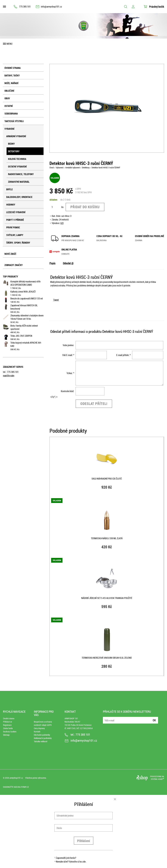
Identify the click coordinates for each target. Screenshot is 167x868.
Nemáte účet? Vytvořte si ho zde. (71, 862)
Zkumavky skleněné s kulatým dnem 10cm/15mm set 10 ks (27, 317)
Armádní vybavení (16, 136)
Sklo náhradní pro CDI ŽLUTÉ (107, 479)
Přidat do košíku (85, 207)
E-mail (105, 718)
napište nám (9, 375)
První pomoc (13, 227)
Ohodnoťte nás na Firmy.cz (16, 787)
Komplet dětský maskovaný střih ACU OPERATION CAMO (25, 283)
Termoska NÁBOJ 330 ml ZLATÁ (107, 538)
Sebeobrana (11, 114)
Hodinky (11, 205)
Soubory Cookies (10, 732)
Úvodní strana (13, 68)
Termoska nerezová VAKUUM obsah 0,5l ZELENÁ (107, 658)
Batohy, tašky (12, 76)
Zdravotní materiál (19, 182)
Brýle (9, 189)
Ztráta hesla (8, 728)
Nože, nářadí (11, 83)
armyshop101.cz (16, 778)
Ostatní (9, 106)
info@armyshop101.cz (51, 7)
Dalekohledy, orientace (19, 197)
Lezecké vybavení (16, 212)
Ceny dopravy (39, 728)
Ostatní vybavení (17, 167)
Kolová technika (17, 159)
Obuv (7, 98)
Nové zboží (10, 254)
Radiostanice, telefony (21, 174)
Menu (9, 44)
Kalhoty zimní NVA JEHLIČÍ (23, 292)
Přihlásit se (7, 722)
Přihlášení (84, 841)
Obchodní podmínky (42, 735)
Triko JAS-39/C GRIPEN (21, 336)
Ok (154, 720)
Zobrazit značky (14, 265)
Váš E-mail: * (68, 355)
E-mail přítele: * (123, 355)
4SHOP (161, 779)
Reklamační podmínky (43, 738)
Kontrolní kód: (67, 391)
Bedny (11, 144)
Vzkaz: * (70, 373)
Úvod (52, 168)
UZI (62, 223)
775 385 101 (25, 7)
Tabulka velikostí (41, 741)
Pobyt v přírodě (15, 220)
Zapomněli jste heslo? (66, 858)
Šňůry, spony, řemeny (18, 243)
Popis (52, 263)
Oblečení (9, 91)
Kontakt (37, 732)
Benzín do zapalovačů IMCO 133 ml (27, 298)
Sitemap (6, 735)
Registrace (7, 725)
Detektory (14, 151)
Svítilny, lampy (15, 235)
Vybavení (9, 129)
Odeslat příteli (94, 404)
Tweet (56, 300)
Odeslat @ (68, 263)
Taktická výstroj (14, 121)
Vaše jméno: (68, 345)
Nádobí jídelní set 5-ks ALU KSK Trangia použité (107, 598)
